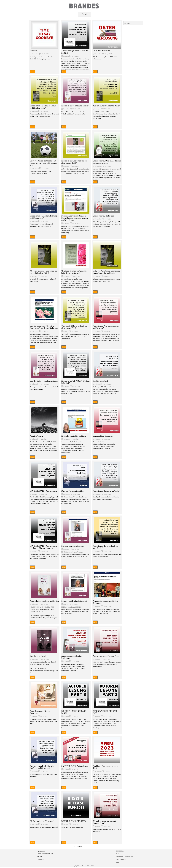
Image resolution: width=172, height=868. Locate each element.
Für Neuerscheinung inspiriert (73, 546)
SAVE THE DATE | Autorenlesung (75, 766)
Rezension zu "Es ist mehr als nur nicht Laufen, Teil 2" (43, 107)
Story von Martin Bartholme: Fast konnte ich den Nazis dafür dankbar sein (44, 163)
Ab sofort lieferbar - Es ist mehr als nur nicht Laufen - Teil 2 (43, 272)
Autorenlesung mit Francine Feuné (106, 656)
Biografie (34, 276)
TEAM (40, 857)
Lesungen (66, 56)
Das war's (34, 51)
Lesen (32, 72)
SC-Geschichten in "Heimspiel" (42, 821)
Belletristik (35, 384)
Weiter (80, 847)
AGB (117, 854)
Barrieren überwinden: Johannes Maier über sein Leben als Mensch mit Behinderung (75, 218)
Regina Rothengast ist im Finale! (74, 436)
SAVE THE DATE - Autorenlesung (43, 491)
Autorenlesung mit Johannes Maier (106, 106)
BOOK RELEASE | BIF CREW (74, 821)
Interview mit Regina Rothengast (74, 601)
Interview (66, 604)
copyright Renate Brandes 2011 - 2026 (83, 866)
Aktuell (84, 14)
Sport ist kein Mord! (100, 381)
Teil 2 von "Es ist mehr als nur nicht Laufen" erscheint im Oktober (106, 272)
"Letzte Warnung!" (37, 436)
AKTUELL (41, 851)
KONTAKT (41, 860)
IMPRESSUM (120, 851)
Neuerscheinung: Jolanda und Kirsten (44, 601)
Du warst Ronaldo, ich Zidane (73, 491)
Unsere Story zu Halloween (103, 216)
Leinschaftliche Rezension (103, 436)
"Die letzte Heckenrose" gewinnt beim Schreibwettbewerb (74, 272)
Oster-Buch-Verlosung (101, 51)
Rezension (35, 111)
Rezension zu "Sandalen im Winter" (106, 491)
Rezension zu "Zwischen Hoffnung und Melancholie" (43, 217)
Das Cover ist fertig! (38, 656)
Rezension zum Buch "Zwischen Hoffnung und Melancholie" (42, 767)
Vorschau (34, 716)
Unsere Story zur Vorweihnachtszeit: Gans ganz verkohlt (107, 162)
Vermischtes (35, 54)
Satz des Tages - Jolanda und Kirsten (44, 381)
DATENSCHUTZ (121, 860)
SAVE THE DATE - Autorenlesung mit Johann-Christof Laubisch (43, 547)
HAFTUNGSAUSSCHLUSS (124, 857)
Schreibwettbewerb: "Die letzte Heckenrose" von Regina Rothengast (44, 327)
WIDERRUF (120, 863)
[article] (44, 47)
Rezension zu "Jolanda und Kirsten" (75, 106)
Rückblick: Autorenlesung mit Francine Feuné (104, 822)
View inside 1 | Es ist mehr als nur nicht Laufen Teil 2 (74, 327)
